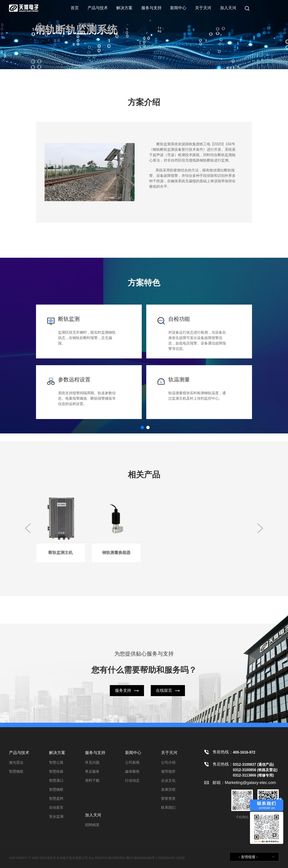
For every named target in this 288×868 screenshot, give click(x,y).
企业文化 (168, 780)
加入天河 (228, 8)
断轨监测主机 (61, 553)
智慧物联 (16, 771)
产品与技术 (98, 8)
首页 (75, 8)
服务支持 (123, 690)
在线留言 (164, 690)
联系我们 (168, 808)
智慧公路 (56, 762)
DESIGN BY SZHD (172, 858)
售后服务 (92, 771)
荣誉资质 (168, 799)
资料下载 (92, 780)
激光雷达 (16, 762)
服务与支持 (151, 8)
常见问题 (92, 762)
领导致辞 (168, 771)
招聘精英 (92, 825)
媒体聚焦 (132, 771)
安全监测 (56, 817)
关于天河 (203, 8)
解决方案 (124, 8)
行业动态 (132, 780)
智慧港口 (56, 780)
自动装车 (56, 808)
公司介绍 (168, 762)
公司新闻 (132, 762)
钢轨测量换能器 (116, 553)
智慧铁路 (56, 771)
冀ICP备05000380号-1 (142, 858)
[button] (142, 427)
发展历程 (168, 789)
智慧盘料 (56, 799)
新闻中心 (178, 8)
